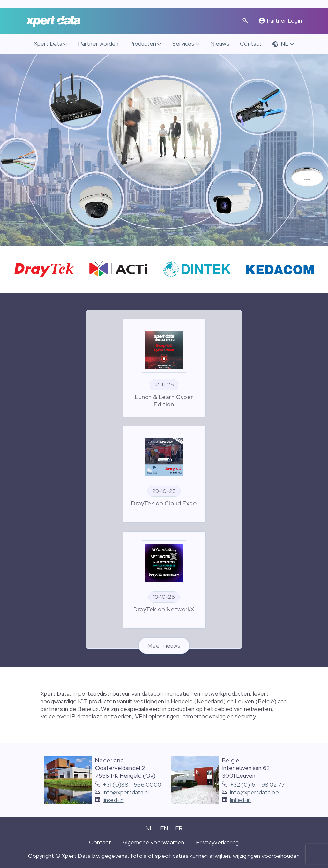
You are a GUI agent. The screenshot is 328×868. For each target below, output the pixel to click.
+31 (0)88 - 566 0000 (132, 784)
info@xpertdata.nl (126, 792)
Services (183, 44)
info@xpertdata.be (254, 792)
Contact (251, 44)
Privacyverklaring (217, 842)
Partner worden (98, 44)
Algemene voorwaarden (153, 842)
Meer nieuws (164, 646)
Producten (143, 44)
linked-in (113, 800)
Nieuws (220, 44)
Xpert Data (48, 44)
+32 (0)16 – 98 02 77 (258, 784)
